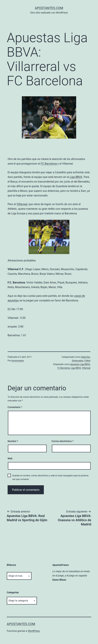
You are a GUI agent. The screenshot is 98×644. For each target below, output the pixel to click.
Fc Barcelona (64, 368)
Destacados (78, 361)
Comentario (15, 407)
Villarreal (22, 204)
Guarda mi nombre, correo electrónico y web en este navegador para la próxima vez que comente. (50, 477)
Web (10, 458)
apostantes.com (49, 8)
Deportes (86, 357)
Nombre (13, 441)
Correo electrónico (63, 441)
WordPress (34, 631)
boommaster (18, 361)
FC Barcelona (49, 164)
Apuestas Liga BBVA (80, 364)
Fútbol (87, 361)
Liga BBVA (76, 177)
